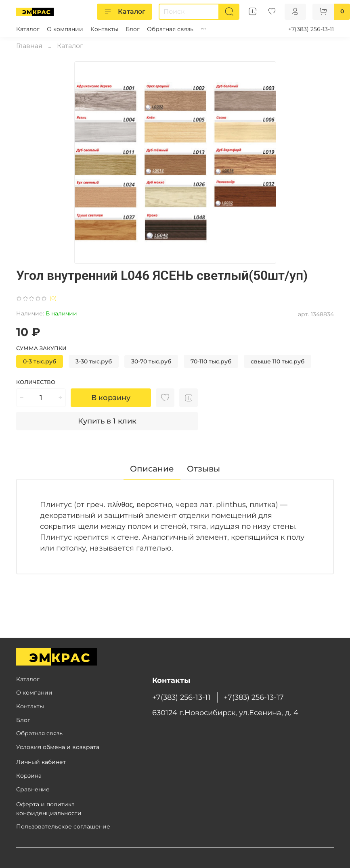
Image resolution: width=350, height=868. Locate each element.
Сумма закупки (41, 348)
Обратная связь (170, 29)
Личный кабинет (41, 762)
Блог (133, 29)
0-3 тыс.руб (40, 361)
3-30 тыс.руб (94, 361)
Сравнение (33, 789)
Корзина (29, 776)
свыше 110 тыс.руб (278, 361)
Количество (36, 382)
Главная (29, 46)
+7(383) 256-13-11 (311, 29)
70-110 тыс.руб (211, 361)
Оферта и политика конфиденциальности (49, 809)
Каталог (125, 12)
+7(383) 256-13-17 (254, 697)
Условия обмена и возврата (58, 747)
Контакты (104, 29)
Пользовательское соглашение (63, 826)
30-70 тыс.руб (151, 361)
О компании (65, 29)
